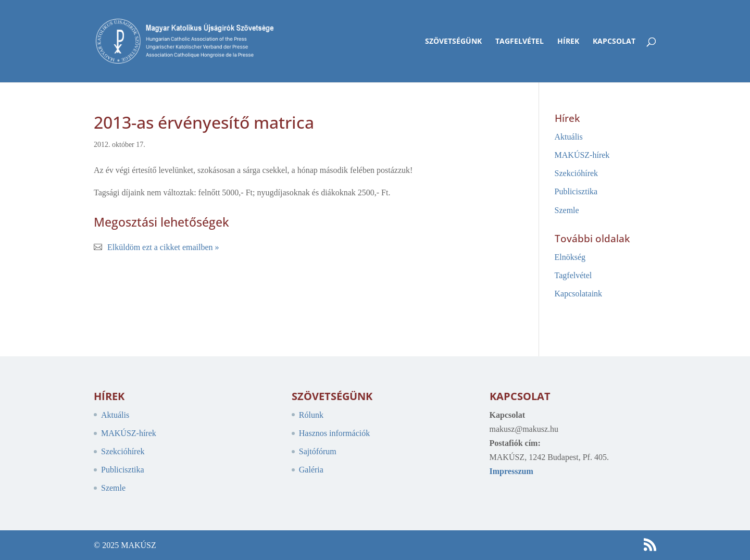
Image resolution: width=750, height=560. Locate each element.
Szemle (567, 210)
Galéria (311, 470)
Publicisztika (576, 191)
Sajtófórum (318, 451)
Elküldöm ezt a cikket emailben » (163, 247)
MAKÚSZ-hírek (582, 155)
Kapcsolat (614, 42)
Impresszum (511, 471)
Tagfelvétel (520, 42)
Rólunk (311, 415)
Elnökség (570, 257)
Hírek (568, 42)
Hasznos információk (334, 433)
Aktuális (569, 137)
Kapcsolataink (579, 294)
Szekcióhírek (577, 173)
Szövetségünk (453, 42)
